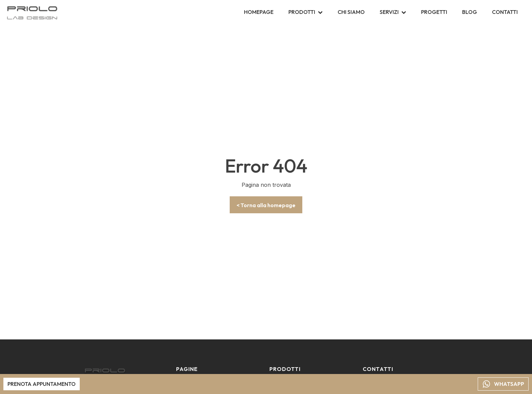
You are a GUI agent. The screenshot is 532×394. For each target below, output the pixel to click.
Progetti (434, 12)
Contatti (505, 12)
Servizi (393, 12)
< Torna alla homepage (266, 205)
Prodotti (306, 12)
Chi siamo (351, 12)
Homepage (259, 12)
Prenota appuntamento (42, 383)
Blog (470, 12)
